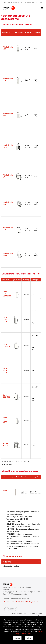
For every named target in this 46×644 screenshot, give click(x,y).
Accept (17, 638)
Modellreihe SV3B (8, 146)
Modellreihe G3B (8, 80)
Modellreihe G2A (8, 203)
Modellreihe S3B (8, 115)
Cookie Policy (26, 634)
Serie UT (5, 492)
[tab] (21, 562)
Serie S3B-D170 (5, 370)
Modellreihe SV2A (8, 254)
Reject (29, 638)
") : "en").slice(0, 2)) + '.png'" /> (30, 566)
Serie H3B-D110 (5, 319)
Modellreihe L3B (8, 48)
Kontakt (39, 2)
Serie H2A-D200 (5, 420)
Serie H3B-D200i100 (7, 294)
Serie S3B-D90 (7, 396)
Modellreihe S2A (8, 229)
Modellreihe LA (8, 176)
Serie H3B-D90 (7, 345)
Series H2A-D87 (7, 445)
